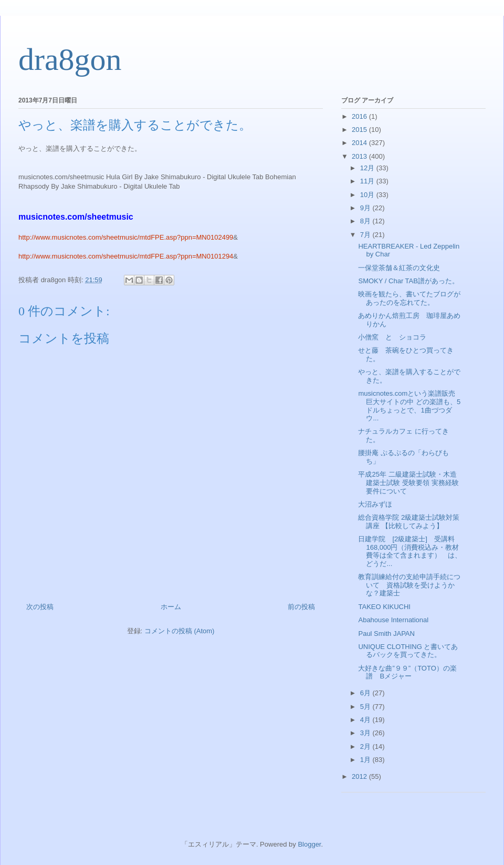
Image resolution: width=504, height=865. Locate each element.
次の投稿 (40, 607)
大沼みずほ (375, 504)
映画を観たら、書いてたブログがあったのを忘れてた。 (409, 298)
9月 (366, 208)
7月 (366, 235)
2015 (360, 130)
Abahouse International (393, 620)
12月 (368, 168)
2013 (360, 156)
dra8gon (70, 59)
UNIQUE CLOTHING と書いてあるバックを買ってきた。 (408, 651)
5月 (366, 707)
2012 (360, 776)
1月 (366, 760)
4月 (366, 720)
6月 (366, 693)
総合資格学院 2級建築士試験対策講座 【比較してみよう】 (409, 522)
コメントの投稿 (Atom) (180, 631)
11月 (368, 181)
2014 (360, 143)
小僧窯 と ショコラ (392, 337)
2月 (366, 746)
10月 (368, 195)
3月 (366, 733)
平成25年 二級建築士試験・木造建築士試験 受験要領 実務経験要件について (408, 482)
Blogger (309, 844)
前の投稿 (301, 607)
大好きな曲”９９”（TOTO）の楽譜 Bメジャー (407, 672)
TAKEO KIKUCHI (384, 607)
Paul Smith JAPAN (386, 634)
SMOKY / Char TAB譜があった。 (408, 281)
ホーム (171, 607)
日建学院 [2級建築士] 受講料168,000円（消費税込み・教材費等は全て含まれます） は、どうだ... (410, 551)
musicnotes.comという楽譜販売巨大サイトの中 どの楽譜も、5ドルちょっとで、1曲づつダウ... (409, 406)
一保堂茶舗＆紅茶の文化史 (399, 268)
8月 (366, 221)
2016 (360, 116)
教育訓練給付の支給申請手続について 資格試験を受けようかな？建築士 (409, 585)
